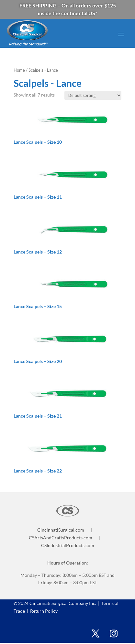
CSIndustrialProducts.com (68, 545)
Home (19, 70)
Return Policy (43, 611)
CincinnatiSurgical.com (61, 530)
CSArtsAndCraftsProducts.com (61, 538)
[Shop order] (93, 95)
